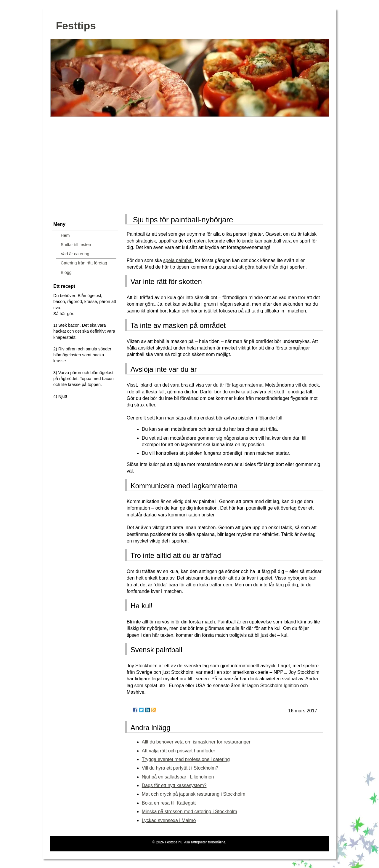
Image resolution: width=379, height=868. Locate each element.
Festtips (76, 26)
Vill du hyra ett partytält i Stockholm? (180, 768)
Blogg (66, 272)
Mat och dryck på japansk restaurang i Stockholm (194, 794)
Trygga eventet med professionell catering (186, 759)
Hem (65, 235)
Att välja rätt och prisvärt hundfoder (179, 751)
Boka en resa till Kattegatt (169, 803)
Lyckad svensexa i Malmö (169, 820)
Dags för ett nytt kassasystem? (174, 785)
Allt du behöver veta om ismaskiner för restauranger (196, 742)
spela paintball (178, 260)
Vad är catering (75, 254)
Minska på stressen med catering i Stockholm (189, 812)
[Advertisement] (189, 163)
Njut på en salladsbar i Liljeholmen (178, 777)
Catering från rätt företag (84, 263)
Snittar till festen (76, 245)
